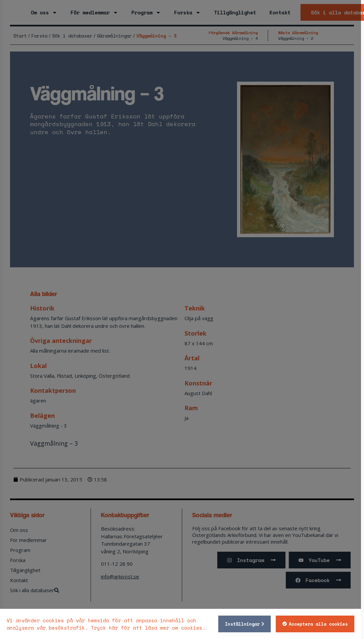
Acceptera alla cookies (321, 624)
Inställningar (245, 624)
